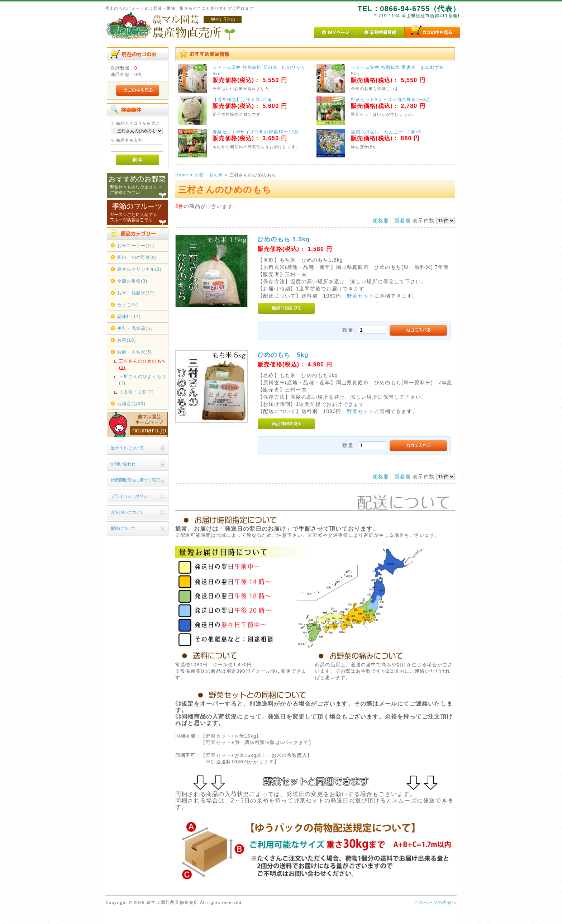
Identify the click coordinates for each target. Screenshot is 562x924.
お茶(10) (127, 340)
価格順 (381, 221)
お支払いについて (127, 512)
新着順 (403, 221)
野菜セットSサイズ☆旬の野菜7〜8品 (391, 100)
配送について (123, 529)
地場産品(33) (131, 404)
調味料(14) (129, 317)
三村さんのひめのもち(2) (143, 364)
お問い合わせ (123, 464)
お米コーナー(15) (136, 246)
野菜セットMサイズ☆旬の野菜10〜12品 (256, 132)
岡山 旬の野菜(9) (137, 257)
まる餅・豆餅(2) (136, 392)
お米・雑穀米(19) (136, 293)
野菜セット (361, 296)
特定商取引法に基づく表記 (135, 480)
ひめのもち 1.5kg (284, 239)
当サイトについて (127, 448)
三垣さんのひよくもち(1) (143, 380)
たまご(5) (128, 305)
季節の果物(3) (132, 281)
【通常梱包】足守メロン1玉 (242, 100)
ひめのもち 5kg (283, 355)
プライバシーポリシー (131, 496)
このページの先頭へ (435, 902)
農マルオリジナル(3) (139, 269)
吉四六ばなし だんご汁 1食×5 (386, 132)
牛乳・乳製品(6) (135, 328)
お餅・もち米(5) (135, 352)
